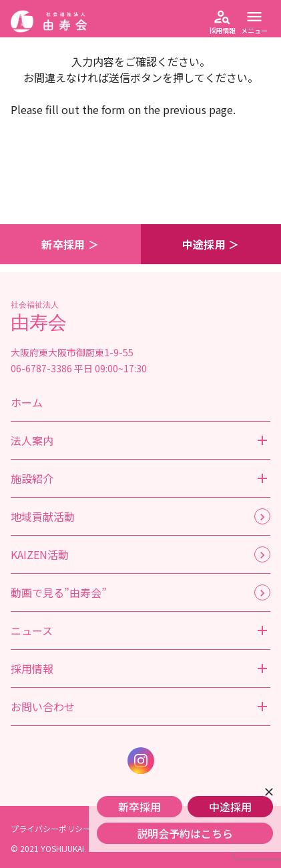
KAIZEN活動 (40, 554)
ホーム (27, 402)
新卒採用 (139, 807)
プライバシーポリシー (51, 828)
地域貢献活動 (43, 516)
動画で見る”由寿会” (59, 592)
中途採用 (230, 807)
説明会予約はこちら (185, 833)
